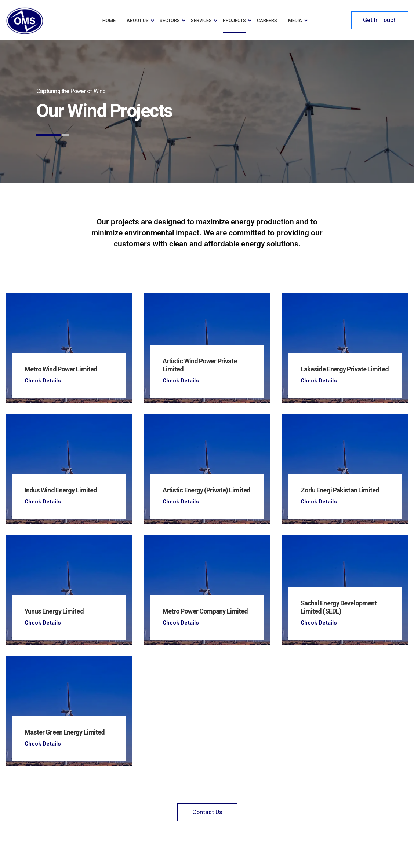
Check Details (43, 381)
